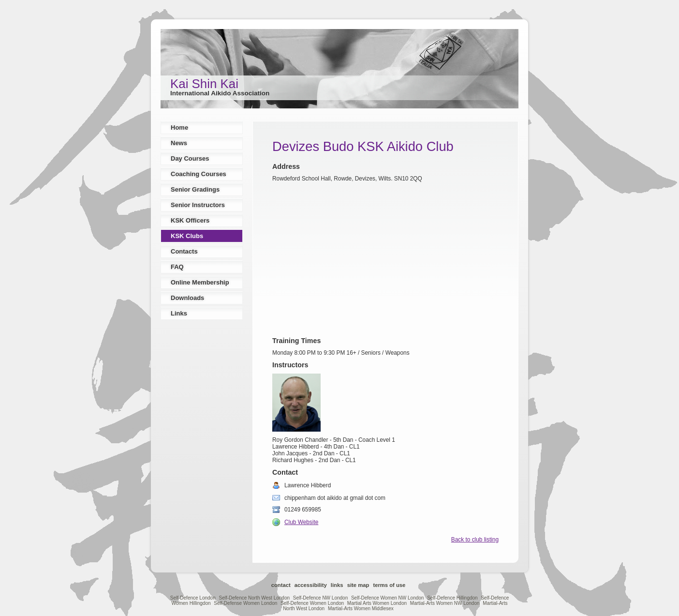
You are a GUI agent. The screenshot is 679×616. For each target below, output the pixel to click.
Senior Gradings (195, 189)
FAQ (177, 267)
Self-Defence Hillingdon (452, 598)
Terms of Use (389, 585)
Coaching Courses (199, 174)
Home (179, 128)
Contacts (184, 251)
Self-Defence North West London (254, 598)
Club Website (301, 522)
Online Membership (200, 282)
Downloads (187, 298)
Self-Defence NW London (320, 598)
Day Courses (190, 158)
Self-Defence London (193, 598)
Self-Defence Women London (312, 603)
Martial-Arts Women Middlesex (361, 608)
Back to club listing (475, 540)
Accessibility (311, 585)
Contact (281, 585)
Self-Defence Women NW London (387, 598)
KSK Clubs (187, 236)
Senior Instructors (198, 205)
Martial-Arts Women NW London (445, 603)
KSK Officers (190, 220)
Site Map (358, 585)
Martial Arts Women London (377, 603)
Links (179, 313)
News (179, 143)
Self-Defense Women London (245, 603)
